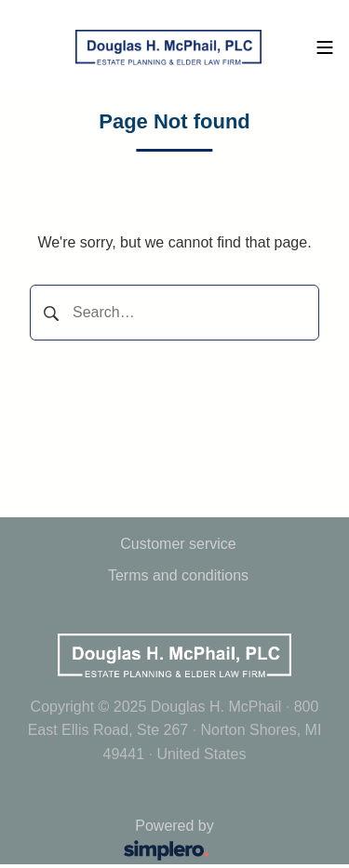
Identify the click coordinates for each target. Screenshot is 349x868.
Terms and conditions (178, 575)
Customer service (178, 544)
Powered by (121, 841)
